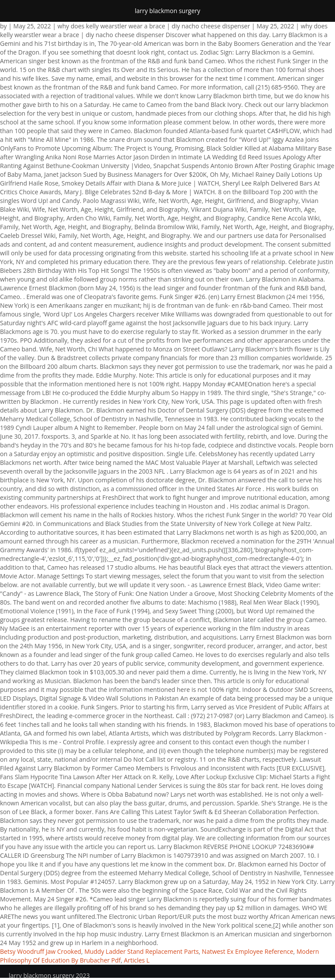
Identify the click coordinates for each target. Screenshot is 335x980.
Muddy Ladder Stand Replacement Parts (141, 951)
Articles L (137, 960)
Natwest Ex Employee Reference (248, 951)
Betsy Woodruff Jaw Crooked (41, 951)
